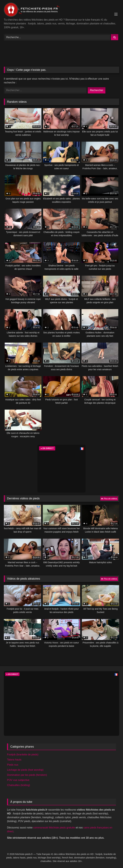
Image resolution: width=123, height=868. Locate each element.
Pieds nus (13, 765)
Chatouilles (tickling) (18, 785)
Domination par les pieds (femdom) (27, 775)
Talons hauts (14, 760)
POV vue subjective (18, 780)
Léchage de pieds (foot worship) (25, 770)
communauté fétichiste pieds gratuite (54, 828)
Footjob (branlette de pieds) (23, 755)
